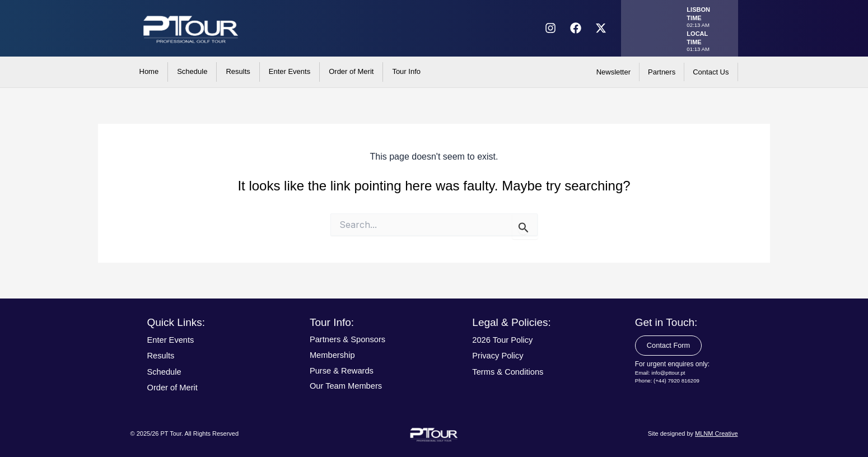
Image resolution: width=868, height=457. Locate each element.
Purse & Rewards (345, 370)
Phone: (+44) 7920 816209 (668, 382)
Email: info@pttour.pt (661, 374)
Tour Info (406, 71)
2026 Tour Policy (505, 340)
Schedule (192, 71)
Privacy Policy (500, 355)
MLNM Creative (716, 433)
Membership (334, 355)
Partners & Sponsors (351, 339)
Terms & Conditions (511, 372)
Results (238, 71)
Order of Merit (351, 71)
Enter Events (290, 71)
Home (149, 71)
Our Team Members (349, 386)
